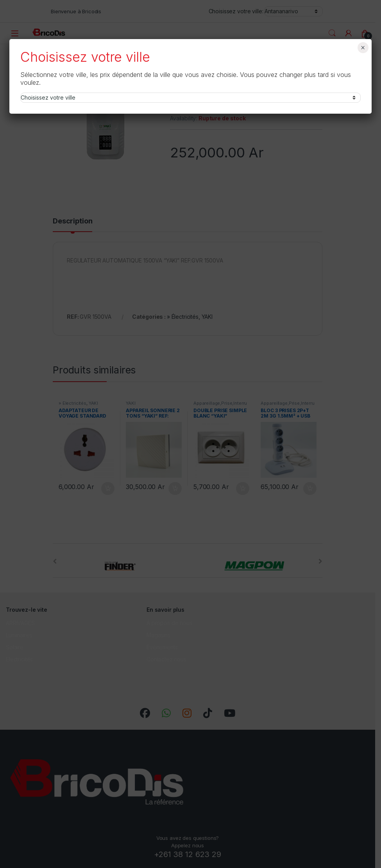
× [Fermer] (363, 48)
